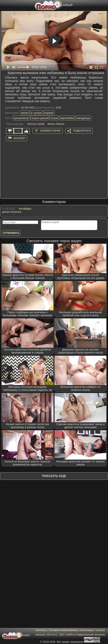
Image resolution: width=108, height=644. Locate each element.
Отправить (11, 233)
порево (49, 113)
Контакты (41, 630)
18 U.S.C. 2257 (56, 635)
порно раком (40, 118)
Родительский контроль (91, 635)
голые (54, 118)
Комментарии (50, 130)
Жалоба (19, 138)
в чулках (37, 113)
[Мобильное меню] (3, 5)
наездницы (83, 118)
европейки (67, 118)
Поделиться (82, 130)
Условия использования (63, 630)
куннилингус (21, 118)
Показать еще (54, 476)
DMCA (71, 635)
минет (25, 113)
